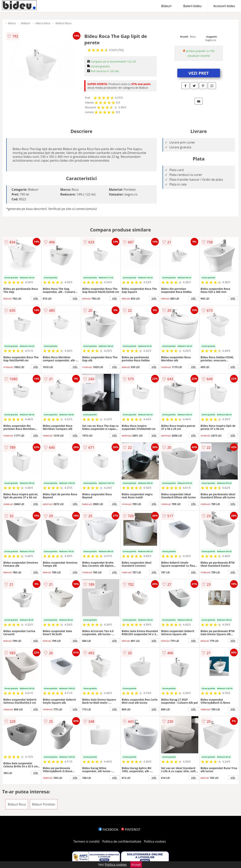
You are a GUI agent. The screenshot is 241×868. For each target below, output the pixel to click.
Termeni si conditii (87, 841)
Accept (136, 865)
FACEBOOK (108, 830)
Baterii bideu (192, 6)
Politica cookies (155, 841)
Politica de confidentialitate (122, 841)
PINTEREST (131, 830)
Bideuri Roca (63, 23)
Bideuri (166, 6)
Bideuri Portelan (44, 804)
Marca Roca (43, 23)
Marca (12, 23)
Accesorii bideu (224, 6)
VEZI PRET (199, 73)
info (36, 298)
